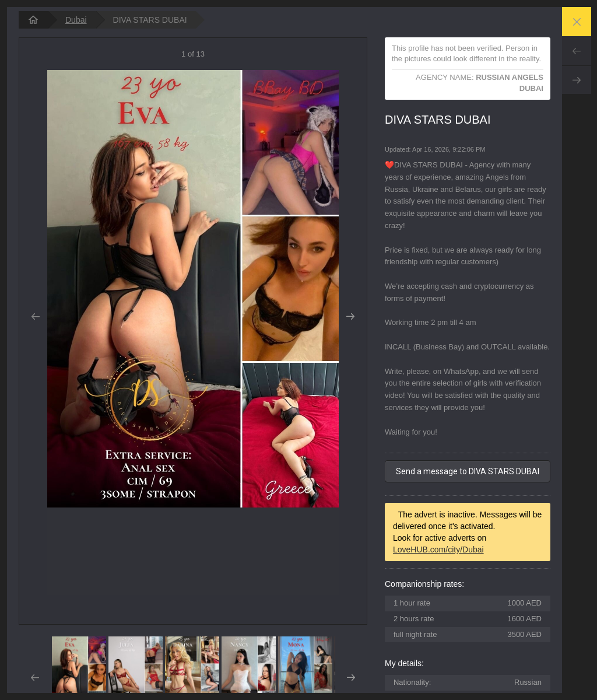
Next (577, 80)
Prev (577, 51)
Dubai (76, 20)
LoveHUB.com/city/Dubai (438, 549)
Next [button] (351, 317)
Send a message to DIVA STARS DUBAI (468, 471)
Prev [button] (35, 317)
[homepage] (33, 20)
